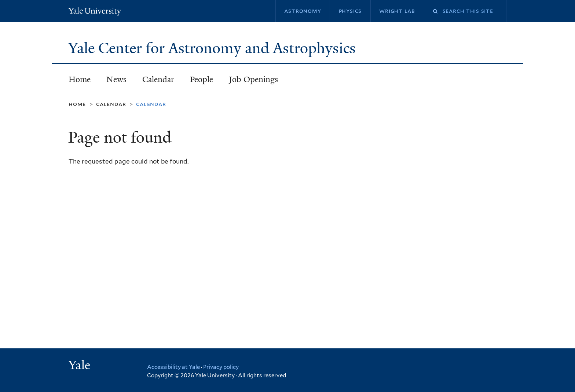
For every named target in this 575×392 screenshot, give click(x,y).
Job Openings (253, 79)
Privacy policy (221, 367)
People (202, 79)
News (116, 79)
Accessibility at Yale (173, 367)
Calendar (158, 79)
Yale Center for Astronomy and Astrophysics (214, 48)
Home (80, 79)
